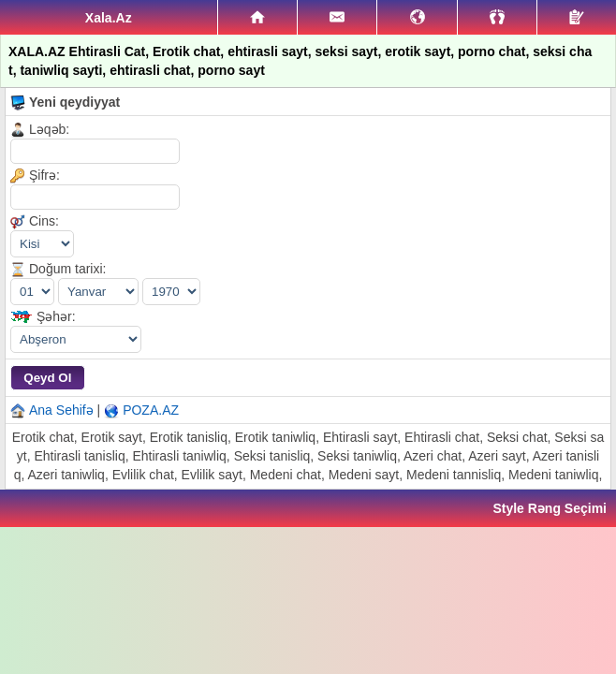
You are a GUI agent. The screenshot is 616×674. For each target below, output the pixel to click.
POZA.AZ (151, 410)
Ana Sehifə (61, 410)
